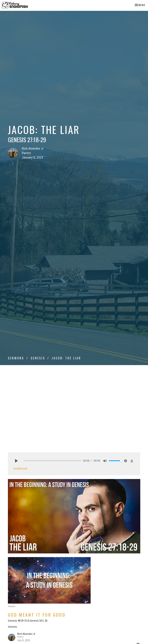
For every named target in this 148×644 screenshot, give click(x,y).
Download (21, 469)
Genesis (38, 358)
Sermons (16, 358)
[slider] (51, 461)
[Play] (16, 461)
